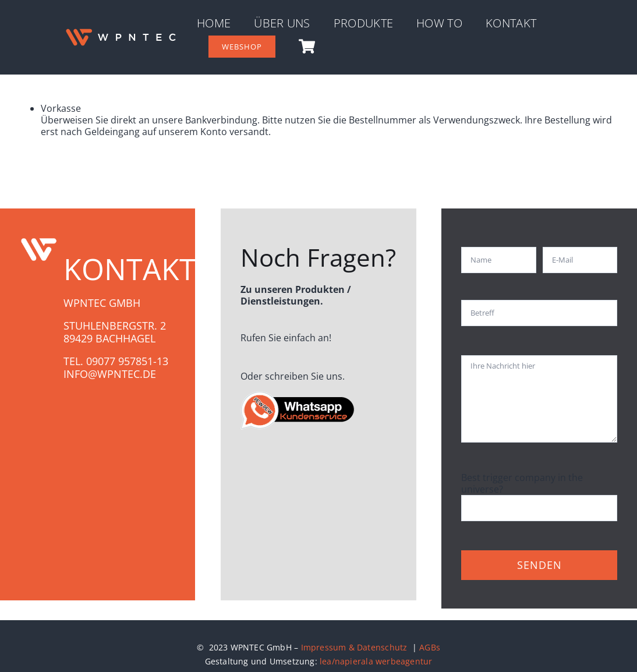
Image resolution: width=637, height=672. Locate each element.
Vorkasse (61, 108)
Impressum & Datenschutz (355, 647)
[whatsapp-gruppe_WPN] (299, 395)
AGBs (430, 647)
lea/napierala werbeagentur (376, 661)
